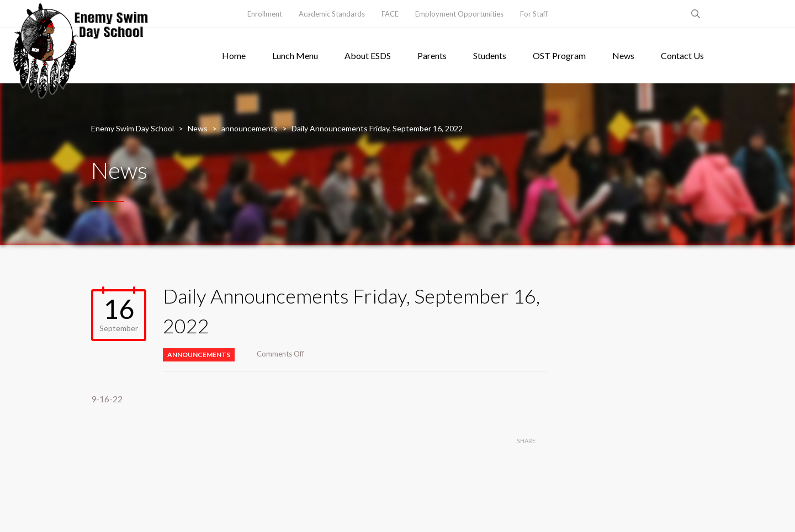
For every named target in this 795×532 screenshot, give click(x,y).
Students (490, 55)
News (623, 55)
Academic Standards (332, 14)
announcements (199, 355)
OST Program (559, 55)
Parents (432, 55)
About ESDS (368, 55)
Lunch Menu (295, 55)
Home (234, 55)
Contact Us (682, 55)
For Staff (534, 14)
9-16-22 (107, 399)
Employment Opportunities (459, 14)
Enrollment (265, 14)
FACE (390, 14)
